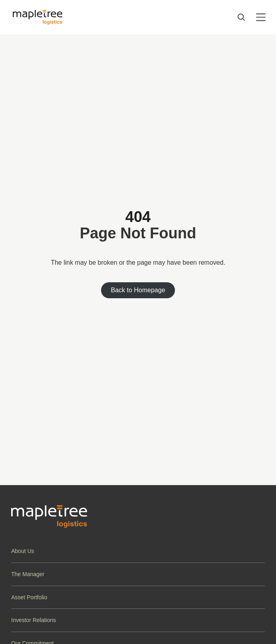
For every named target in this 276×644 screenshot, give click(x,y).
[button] (138, 551)
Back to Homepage (138, 290)
